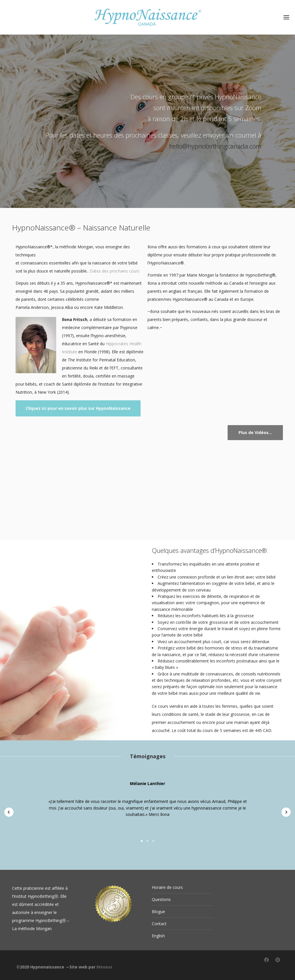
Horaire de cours (167, 887)
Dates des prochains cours (115, 271)
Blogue (158, 912)
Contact (159, 924)
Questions (161, 899)
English (158, 936)
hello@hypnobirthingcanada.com (215, 146)
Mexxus (104, 967)
